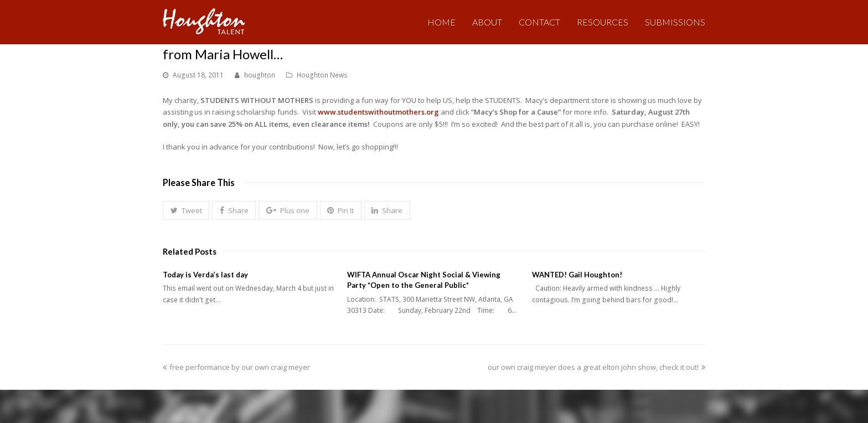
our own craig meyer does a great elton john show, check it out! (596, 367)
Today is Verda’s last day (205, 275)
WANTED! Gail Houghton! (577, 275)
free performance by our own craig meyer (236, 367)
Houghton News (322, 75)
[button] (186, 210)
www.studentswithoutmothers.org (378, 112)
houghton (260, 75)
